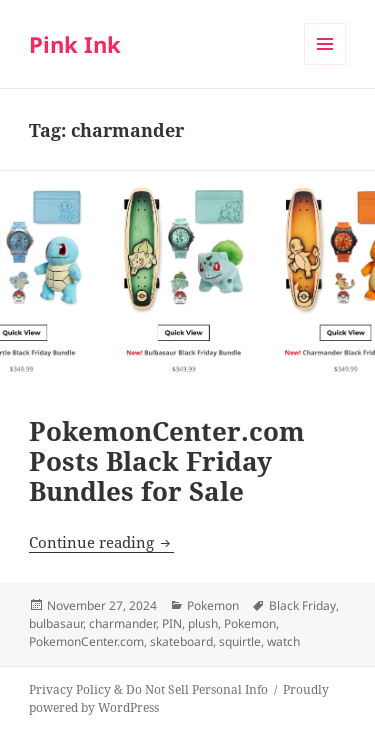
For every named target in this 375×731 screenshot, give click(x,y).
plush (203, 623)
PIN (172, 623)
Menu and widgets (325, 64)
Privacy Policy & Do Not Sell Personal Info (148, 689)
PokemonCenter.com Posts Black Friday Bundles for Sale (167, 461)
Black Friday (302, 605)
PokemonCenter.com (86, 641)
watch (283, 641)
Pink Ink (75, 44)
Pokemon (213, 605)
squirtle (240, 641)
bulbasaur (56, 623)
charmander (122, 623)
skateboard (181, 641)
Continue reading (101, 542)
